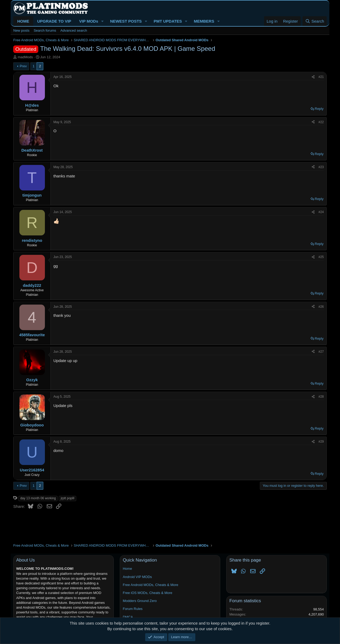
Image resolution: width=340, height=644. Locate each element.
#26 (321, 307)
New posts (21, 30)
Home (127, 569)
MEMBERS (204, 21)
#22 (321, 122)
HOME (23, 21)
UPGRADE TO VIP (54, 21)
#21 (321, 77)
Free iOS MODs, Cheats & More (147, 593)
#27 (321, 352)
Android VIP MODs (137, 577)
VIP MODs (89, 21)
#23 (321, 167)
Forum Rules (133, 609)
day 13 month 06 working (38, 498)
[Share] (313, 77)
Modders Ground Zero (140, 601)
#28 (321, 397)
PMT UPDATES (168, 21)
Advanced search (74, 30)
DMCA (128, 617)
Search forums (45, 30)
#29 (321, 442)
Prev (23, 66)
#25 (321, 257)
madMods (25, 57)
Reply (319, 109)
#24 (321, 212)
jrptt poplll (67, 498)
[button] (102, 21)
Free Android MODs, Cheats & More (150, 585)
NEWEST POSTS (126, 21)
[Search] (315, 21)
